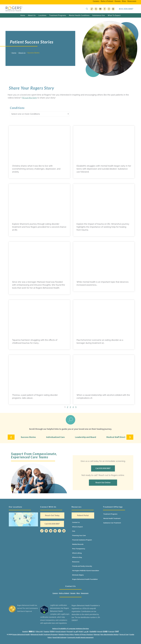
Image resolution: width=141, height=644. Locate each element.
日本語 (105, 632)
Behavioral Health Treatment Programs (44, 634)
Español (25, 632)
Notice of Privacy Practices (84, 634)
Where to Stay (77, 557)
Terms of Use (124, 634)
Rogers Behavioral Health (21, 634)
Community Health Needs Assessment (80, 637)
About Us (22, 53)
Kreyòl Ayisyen (61, 632)
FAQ (74, 531)
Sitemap (97, 634)
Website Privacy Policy (66, 634)
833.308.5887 (126, 9)
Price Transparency (79, 549)
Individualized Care (55, 437)
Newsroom (132, 1)
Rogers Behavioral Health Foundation (85, 579)
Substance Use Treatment (112, 523)
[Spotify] (113, 9)
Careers (96, 1)
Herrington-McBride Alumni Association (86, 571)
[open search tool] (87, 9)
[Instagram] (109, 9)
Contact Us (76, 522)
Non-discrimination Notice (109, 634)
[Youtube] (100, 9)
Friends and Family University (82, 566)
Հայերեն (93, 632)
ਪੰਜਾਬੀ (117, 632)
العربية (76, 632)
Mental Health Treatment (112, 518)
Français (111, 632)
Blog (124, 1)
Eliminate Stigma (78, 575)
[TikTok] (92, 9)
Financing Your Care (79, 535)
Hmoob (100, 632)
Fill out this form (29, 98)
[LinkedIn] (96, 9)
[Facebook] (105, 9)
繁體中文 (32, 632)
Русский (70, 632)
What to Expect (77, 527)
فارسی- (86, 632)
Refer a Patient (107, 1)
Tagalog (46, 632)
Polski (81, 632)
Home (14, 53)
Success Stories (28, 437)
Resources (76, 562)
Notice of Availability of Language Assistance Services (71, 629)
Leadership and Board (86, 437)
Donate (118, 1)
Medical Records (78, 544)
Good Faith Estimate (60, 637)
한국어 (52, 632)
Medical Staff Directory (117, 437)
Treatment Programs (110, 514)
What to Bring (77, 553)
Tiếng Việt (39, 632)
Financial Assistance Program (82, 540)
